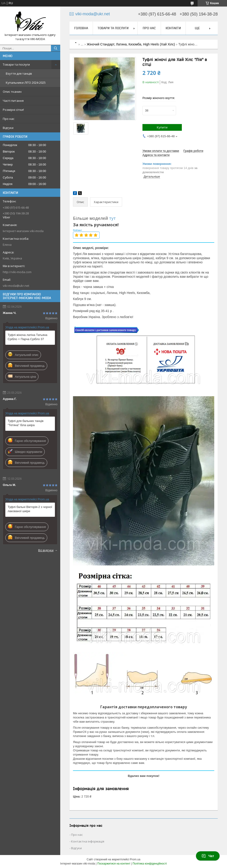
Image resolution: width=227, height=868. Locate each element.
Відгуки (8, 128)
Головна (81, 28)
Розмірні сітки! (13, 110)
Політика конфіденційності (150, 864)
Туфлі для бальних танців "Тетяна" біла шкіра (26, 423)
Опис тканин (12, 92)
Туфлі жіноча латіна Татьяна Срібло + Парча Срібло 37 (27, 337)
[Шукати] (56, 48)
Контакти (173, 28)
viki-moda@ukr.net (16, 286)
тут (113, 218)
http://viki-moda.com (17, 272)
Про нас (9, 119)
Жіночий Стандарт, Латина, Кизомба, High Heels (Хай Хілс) (131, 44)
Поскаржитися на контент (114, 864)
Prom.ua (135, 859)
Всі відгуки (46, 550)
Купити (162, 127)
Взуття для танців (19, 73)
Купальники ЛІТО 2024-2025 (26, 83)
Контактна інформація (88, 841)
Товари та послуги (16, 64)
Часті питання (13, 101)
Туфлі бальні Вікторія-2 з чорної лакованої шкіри (30, 509)
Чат (208, 856)
